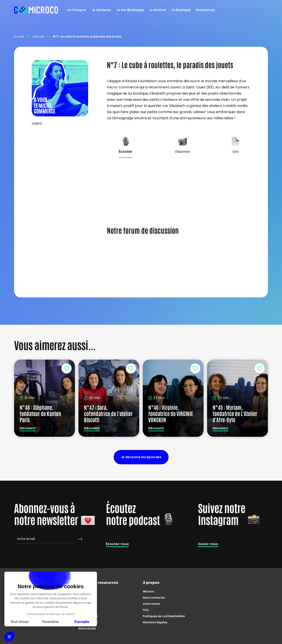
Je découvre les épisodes (141, 457)
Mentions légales (155, 622)
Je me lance (101, 10)
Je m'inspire (76, 10)
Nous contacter (154, 598)
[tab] (126, 151)
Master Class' (88, 622)
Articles (84, 604)
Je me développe (130, 10)
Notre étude (87, 628)
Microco (148, 591)
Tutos (83, 598)
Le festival (158, 10)
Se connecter (119, 267)
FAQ (146, 610)
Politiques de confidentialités (164, 616)
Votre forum (151, 604)
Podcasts (85, 610)
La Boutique (181, 10)
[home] (36, 10)
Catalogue (86, 591)
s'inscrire (145, 267)
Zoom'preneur (88, 616)
